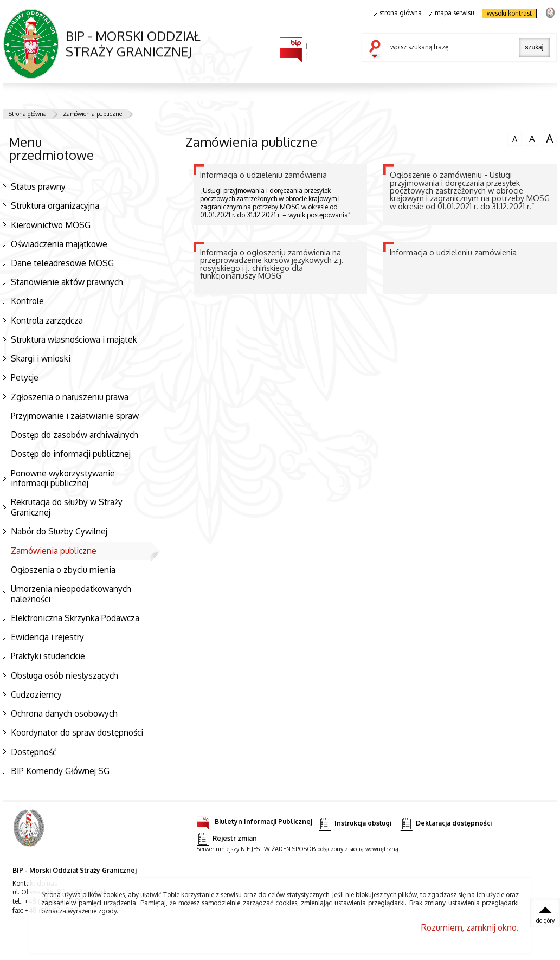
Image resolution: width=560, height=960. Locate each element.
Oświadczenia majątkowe (59, 244)
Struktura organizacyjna (55, 205)
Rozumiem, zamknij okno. (470, 927)
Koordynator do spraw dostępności (77, 732)
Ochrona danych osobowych (64, 713)
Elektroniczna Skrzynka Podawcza (75, 618)
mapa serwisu (452, 13)
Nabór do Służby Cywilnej (59, 531)
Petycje (25, 377)
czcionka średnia (532, 138)
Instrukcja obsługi (355, 824)
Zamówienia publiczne (92, 114)
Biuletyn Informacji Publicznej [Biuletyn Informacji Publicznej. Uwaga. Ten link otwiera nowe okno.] (255, 820)
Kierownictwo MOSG (51, 225)
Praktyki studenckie (48, 656)
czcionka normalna (514, 138)
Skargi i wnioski (41, 358)
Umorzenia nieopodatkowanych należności (71, 594)
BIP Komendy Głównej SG (60, 771)
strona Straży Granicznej (550, 12)
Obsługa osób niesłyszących (65, 675)
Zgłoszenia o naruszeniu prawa (70, 397)
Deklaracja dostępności (446, 824)
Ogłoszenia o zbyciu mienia (63, 570)
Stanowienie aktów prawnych (67, 282)
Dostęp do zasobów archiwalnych (75, 435)
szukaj (377, 50)
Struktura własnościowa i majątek (74, 339)
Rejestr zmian (227, 839)
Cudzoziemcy (36, 694)
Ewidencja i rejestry (47, 637)
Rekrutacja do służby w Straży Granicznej (67, 507)
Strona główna (28, 114)
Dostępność (34, 752)
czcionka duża (550, 139)
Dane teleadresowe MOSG (62, 263)
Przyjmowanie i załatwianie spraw (75, 416)
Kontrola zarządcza (47, 320)
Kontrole (27, 301)
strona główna (398, 13)
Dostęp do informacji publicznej (71, 454)
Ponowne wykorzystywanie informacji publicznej (63, 478)
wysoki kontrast (509, 13)
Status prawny (38, 186)
